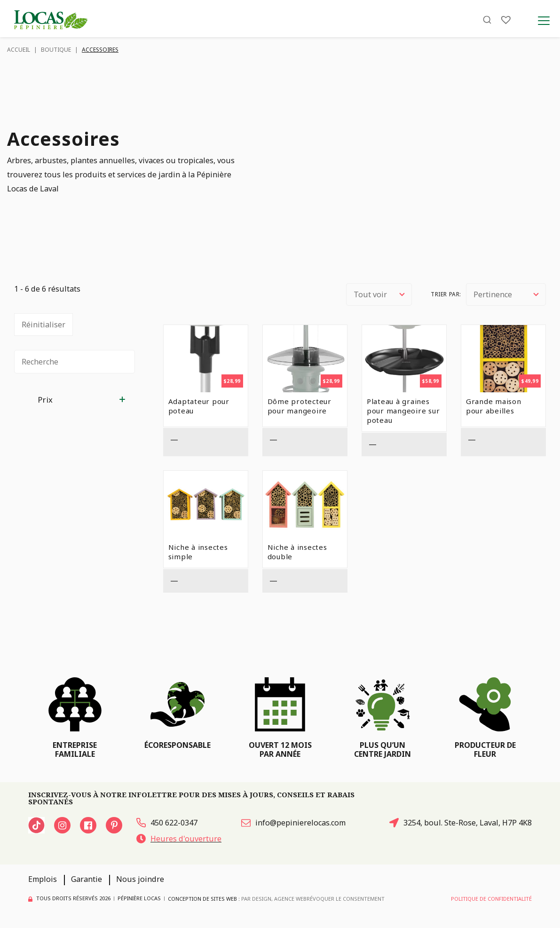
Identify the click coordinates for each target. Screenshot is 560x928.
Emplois (43, 880)
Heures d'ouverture (179, 839)
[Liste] (506, 20)
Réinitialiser (43, 325)
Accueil (19, 50)
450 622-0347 (167, 823)
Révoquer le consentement (346, 899)
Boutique (56, 50)
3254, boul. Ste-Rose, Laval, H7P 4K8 (461, 823)
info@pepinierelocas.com (293, 823)
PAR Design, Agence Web (274, 899)
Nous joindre (140, 880)
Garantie (87, 880)
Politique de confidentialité (491, 899)
